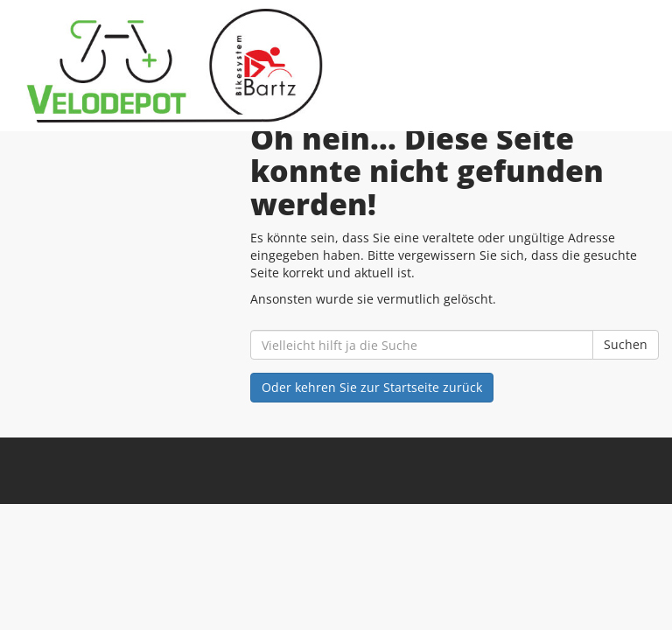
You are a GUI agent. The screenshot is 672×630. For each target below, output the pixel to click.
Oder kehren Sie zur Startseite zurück (372, 387)
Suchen (626, 344)
